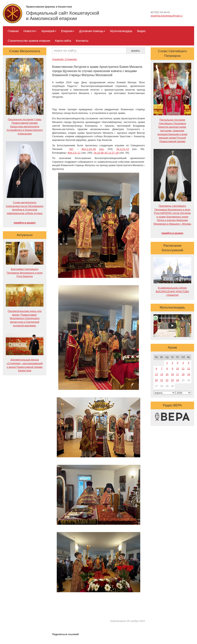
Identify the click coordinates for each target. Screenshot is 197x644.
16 (172, 374)
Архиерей (49, 31)
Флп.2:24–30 (89, 149)
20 (156, 380)
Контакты (82, 41)
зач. (102, 149)
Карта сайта (63, 41)
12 (189, 369)
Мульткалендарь (121, 31)
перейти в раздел (25, 223)
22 (167, 380)
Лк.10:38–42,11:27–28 (106, 153)
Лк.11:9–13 (123, 149)
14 (162, 374)
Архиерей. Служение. (65, 59)
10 (178, 369)
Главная (13, 31)
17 (178, 374)
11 (183, 369)
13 (156, 374)
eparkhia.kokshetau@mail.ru (167, 16)
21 (162, 380)
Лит (71, 149)
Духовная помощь (92, 31)
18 (183, 374)
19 (189, 374)
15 (167, 374)
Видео (141, 31)
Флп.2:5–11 (74, 153)
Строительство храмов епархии (29, 41)
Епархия (68, 31)
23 (172, 380)
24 (178, 380)
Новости (30, 31)
